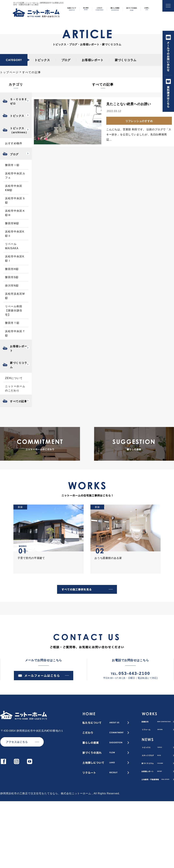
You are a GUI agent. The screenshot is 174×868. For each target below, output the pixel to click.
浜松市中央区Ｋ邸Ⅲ (15, 213)
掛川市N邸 (12, 286)
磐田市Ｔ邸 (12, 323)
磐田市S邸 (12, 277)
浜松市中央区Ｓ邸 (15, 200)
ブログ (66, 60)
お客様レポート (93, 60)
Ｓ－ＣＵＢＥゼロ (19, 101)
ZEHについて (14, 378)
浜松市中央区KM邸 (14, 188)
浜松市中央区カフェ (15, 176)
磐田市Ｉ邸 (12, 165)
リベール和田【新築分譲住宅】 (14, 311)
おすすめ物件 (14, 143)
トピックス (42, 60)
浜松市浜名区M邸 (15, 296)
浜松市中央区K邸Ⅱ (15, 234)
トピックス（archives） (19, 130)
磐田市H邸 (12, 269)
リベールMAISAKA (12, 246)
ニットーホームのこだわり (15, 388)
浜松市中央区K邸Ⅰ (15, 259)
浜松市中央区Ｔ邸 (15, 333)
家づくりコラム (126, 60)
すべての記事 (19, 401)
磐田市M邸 (12, 223)
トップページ (9, 72)
